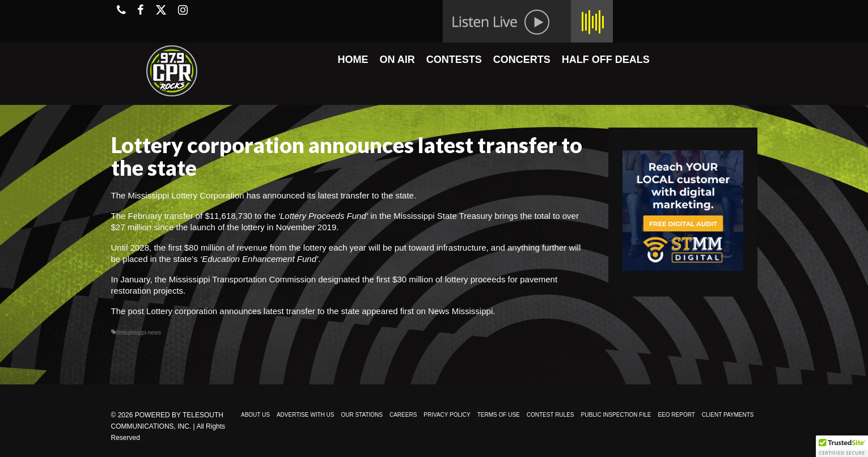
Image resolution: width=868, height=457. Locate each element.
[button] (842, 446)
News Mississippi (460, 311)
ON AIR (397, 60)
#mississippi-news (139, 333)
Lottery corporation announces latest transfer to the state (253, 311)
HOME (353, 60)
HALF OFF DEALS (606, 60)
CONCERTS (522, 60)
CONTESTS (454, 60)
